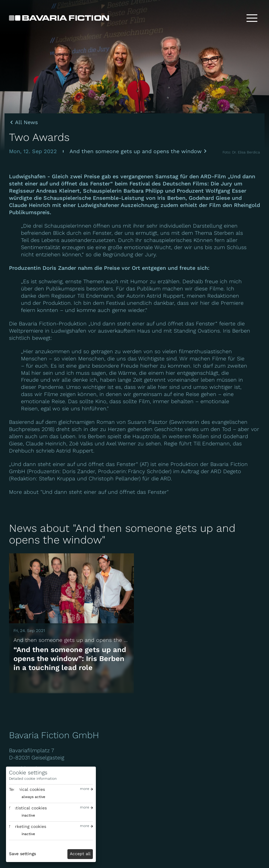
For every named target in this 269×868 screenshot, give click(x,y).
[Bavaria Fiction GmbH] (59, 18)
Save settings (22, 854)
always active (33, 797)
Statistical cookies (28, 808)
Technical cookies (27, 789)
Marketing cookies (28, 826)
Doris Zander (59, 268)
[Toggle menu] (252, 18)
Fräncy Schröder (149, 471)
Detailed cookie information (33, 779)
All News (26, 122)
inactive (28, 815)
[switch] (27, 797)
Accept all (80, 854)
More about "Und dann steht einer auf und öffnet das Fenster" (89, 492)
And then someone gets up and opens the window (136, 151)
